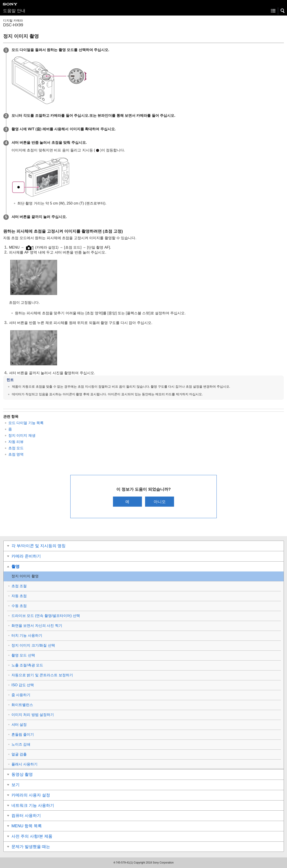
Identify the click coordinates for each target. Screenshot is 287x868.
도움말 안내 (14, 11)
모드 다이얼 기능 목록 (26, 423)
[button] (283, 11)
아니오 (160, 502)
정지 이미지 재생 (22, 435)
